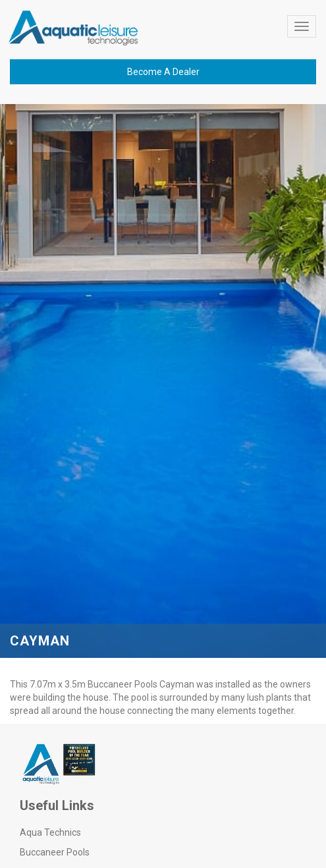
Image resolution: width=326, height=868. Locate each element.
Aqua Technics (50, 832)
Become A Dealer (163, 72)
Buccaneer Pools (55, 852)
